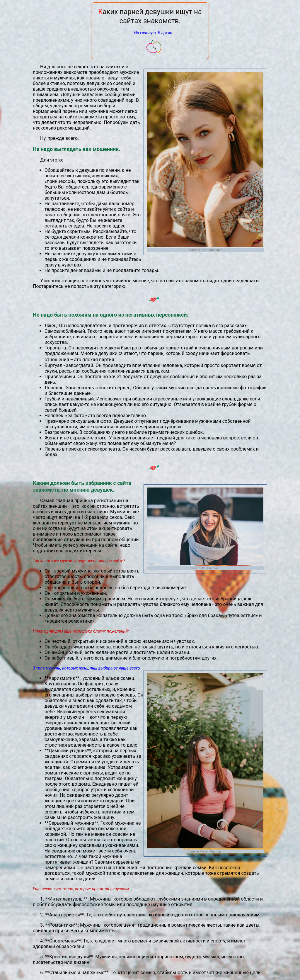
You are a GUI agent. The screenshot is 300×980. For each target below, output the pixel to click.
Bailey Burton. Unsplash (205, 250)
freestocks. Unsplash (206, 568)
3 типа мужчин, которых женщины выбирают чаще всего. (87, 668)
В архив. (166, 33)
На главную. (145, 33)
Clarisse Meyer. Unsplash (206, 851)
